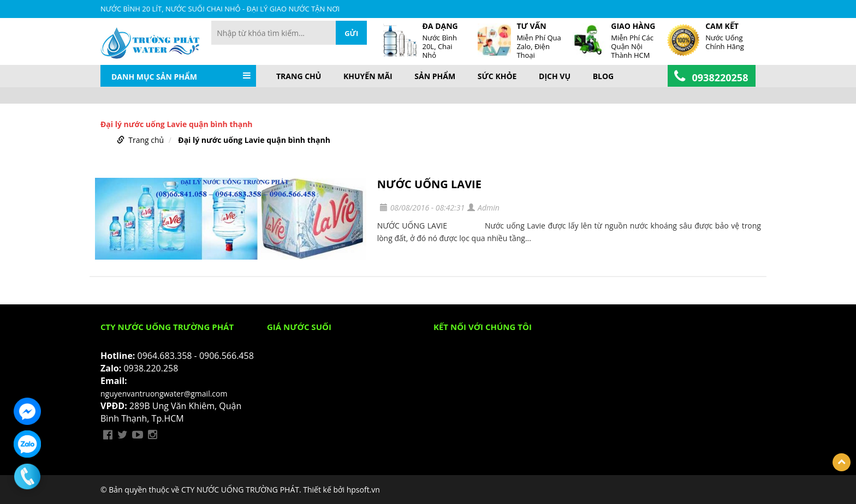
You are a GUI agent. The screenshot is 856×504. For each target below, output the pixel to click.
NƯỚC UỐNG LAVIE (429, 184)
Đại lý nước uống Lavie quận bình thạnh (254, 140)
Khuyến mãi (368, 76)
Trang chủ (299, 76)
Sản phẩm (435, 76)
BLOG (604, 76)
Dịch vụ (555, 76)
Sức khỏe (497, 76)
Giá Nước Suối (299, 327)
